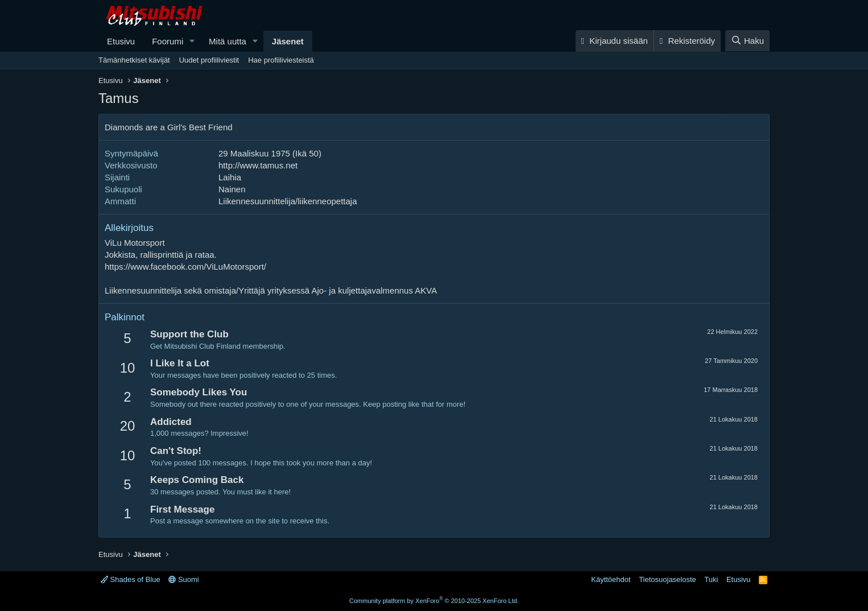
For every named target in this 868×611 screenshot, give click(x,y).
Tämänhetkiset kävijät (134, 60)
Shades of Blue (131, 579)
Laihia (230, 177)
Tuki (711, 579)
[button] (192, 41)
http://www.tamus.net (258, 165)
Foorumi (168, 41)
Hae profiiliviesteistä (281, 60)
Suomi (183, 579)
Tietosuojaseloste (667, 579)
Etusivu (121, 41)
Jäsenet (288, 41)
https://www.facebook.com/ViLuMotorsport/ (185, 267)
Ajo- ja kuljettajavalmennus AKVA (375, 290)
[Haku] (747, 41)
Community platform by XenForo (434, 601)
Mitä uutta (228, 41)
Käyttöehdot (611, 579)
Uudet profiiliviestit (209, 60)
